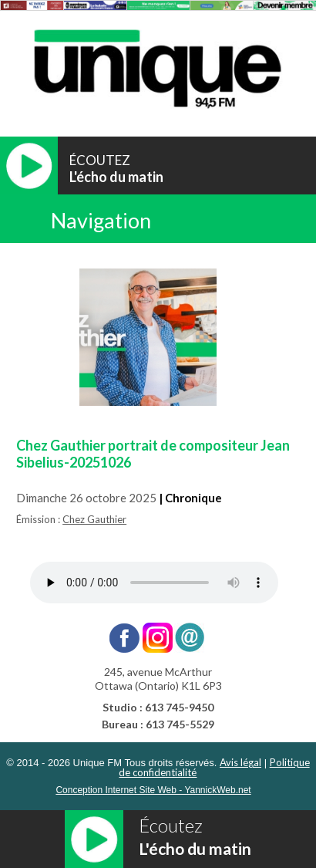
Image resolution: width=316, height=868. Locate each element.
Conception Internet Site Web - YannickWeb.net (153, 790)
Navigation (101, 220)
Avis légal (240, 762)
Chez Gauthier (94, 519)
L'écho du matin (116, 177)
